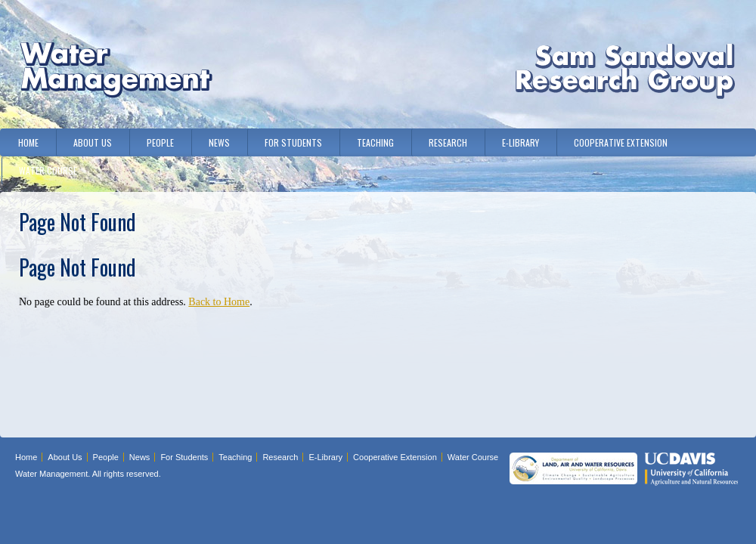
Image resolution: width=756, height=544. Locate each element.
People (160, 142)
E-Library (521, 142)
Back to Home (219, 302)
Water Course (48, 170)
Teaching (375, 142)
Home (28, 142)
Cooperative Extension (621, 142)
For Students (293, 142)
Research (448, 142)
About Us (93, 142)
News (219, 142)
